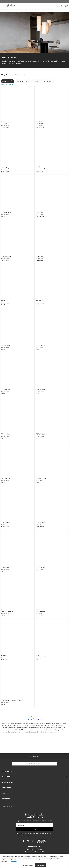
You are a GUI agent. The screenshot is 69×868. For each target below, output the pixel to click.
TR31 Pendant (5, 301)
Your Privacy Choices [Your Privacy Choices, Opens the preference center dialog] (28, 865)
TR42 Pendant (6, 567)
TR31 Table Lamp (41, 301)
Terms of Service (23, 835)
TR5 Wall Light (6, 168)
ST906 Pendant (41, 612)
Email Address (21, 825)
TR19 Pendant (40, 257)
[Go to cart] (66, 6)
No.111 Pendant (6, 656)
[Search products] (59, 6)
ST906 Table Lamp (7, 612)
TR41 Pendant (6, 523)
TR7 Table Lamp (6, 212)
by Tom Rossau (5, 126)
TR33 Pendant (5, 390)
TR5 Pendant (40, 124)
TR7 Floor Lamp (41, 168)
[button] (2, 6)
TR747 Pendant (41, 567)
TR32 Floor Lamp (41, 345)
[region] (34, 861)
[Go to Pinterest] (28, 841)
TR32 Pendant (6, 345)
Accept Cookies (40, 865)
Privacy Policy (48, 833)
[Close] (66, 856)
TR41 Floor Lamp (41, 523)
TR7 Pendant (5, 124)
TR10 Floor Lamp (6, 257)
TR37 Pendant (6, 434)
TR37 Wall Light (41, 434)
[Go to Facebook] (24, 841)
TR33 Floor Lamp (41, 390)
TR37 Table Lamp (41, 478)
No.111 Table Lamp (41, 656)
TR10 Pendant (40, 212)
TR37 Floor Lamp (6, 478)
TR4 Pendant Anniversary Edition (11, 700)
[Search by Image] (62, 6)
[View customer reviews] (42, 841)
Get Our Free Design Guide (34, 764)
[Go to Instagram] (33, 841)
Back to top (34, 756)
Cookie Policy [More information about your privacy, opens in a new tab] (14, 862)
